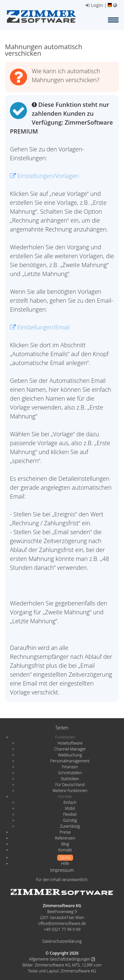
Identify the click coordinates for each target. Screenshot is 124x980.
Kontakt (65, 850)
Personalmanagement (70, 761)
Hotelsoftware (70, 743)
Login (94, 5)
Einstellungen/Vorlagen (44, 176)
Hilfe (65, 863)
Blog (65, 844)
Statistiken (70, 779)
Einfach (70, 802)
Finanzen (70, 767)
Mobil (70, 808)
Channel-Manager (70, 749)
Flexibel (70, 814)
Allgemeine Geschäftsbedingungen (62, 959)
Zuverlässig (70, 826)
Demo (65, 857)
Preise (65, 832)
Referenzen (65, 838)
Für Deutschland (70, 785)
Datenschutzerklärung (62, 941)
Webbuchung (70, 755)
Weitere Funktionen (70, 791)
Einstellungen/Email (40, 327)
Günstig (70, 820)
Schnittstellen (70, 773)
